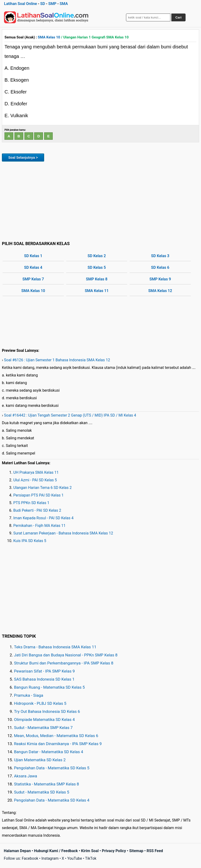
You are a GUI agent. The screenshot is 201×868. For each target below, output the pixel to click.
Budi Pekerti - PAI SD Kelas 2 (37, 510)
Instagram (50, 858)
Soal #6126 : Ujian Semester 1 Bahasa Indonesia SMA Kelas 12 (57, 360)
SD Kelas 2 (97, 256)
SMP (52, 4)
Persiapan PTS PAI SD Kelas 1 (38, 495)
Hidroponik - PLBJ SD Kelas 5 (40, 703)
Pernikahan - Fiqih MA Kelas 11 (39, 526)
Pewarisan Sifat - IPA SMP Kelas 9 (44, 671)
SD (42, 4)
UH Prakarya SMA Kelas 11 (36, 472)
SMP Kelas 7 (33, 279)
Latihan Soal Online (21, 4)
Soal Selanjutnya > (23, 158)
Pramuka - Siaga (29, 695)
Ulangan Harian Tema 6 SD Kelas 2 (42, 488)
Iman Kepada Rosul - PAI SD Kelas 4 (43, 518)
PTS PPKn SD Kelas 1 (31, 503)
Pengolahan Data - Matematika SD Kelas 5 (52, 768)
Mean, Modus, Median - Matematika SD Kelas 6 (56, 736)
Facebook (30, 858)
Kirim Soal (90, 851)
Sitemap (136, 851)
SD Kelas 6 (160, 267)
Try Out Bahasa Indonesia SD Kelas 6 (47, 711)
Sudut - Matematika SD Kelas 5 (42, 792)
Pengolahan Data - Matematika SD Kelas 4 (52, 800)
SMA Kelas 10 (49, 37)
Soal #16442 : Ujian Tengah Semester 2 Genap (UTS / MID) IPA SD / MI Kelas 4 (70, 415)
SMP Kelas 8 (97, 279)
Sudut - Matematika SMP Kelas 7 (43, 728)
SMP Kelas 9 (160, 279)
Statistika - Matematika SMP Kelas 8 (47, 784)
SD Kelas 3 (160, 256)
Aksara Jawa (26, 776)
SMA (64, 4)
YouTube (75, 858)
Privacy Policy (114, 851)
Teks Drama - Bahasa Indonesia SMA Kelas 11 (55, 647)
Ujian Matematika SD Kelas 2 (40, 760)
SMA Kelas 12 (160, 291)
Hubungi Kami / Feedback (56, 851)
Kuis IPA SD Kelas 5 (30, 541)
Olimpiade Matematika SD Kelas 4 (44, 719)
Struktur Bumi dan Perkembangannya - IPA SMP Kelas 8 (64, 663)
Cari (178, 17)
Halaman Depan (17, 851)
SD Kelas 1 (33, 256)
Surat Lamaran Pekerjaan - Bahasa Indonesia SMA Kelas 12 (63, 533)
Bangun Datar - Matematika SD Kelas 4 (49, 752)
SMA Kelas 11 (97, 291)
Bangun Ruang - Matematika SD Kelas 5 (49, 687)
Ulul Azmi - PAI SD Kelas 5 (35, 480)
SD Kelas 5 (97, 267)
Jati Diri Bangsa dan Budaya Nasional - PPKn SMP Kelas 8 (66, 655)
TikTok (91, 858)
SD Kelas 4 (33, 267)
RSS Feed (155, 851)
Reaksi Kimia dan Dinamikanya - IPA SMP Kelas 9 (58, 744)
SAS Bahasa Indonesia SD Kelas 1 (44, 679)
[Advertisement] (100, 200)
